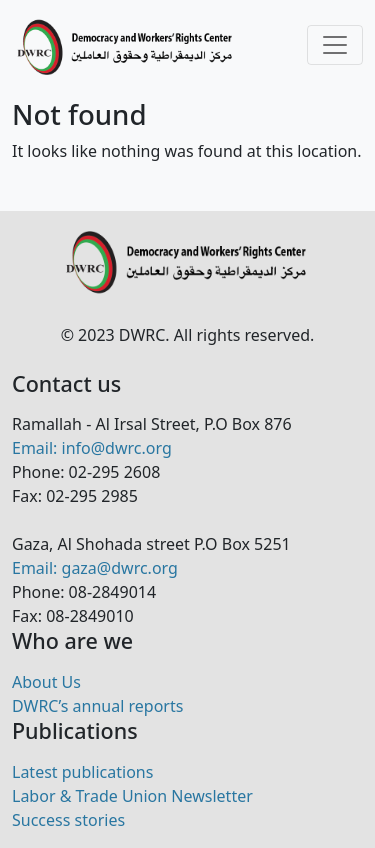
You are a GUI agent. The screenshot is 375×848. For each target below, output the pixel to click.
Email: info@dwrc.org (92, 448)
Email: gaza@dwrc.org (95, 568)
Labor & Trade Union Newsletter (132, 796)
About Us (46, 682)
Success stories (68, 820)
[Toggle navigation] (335, 45)
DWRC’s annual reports (97, 706)
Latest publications (82, 772)
